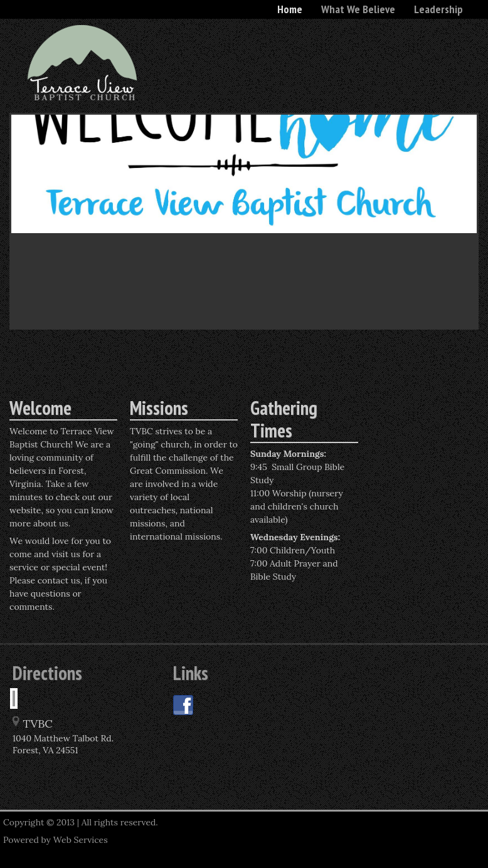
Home (290, 9)
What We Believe (358, 9)
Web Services (81, 840)
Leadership (438, 9)
